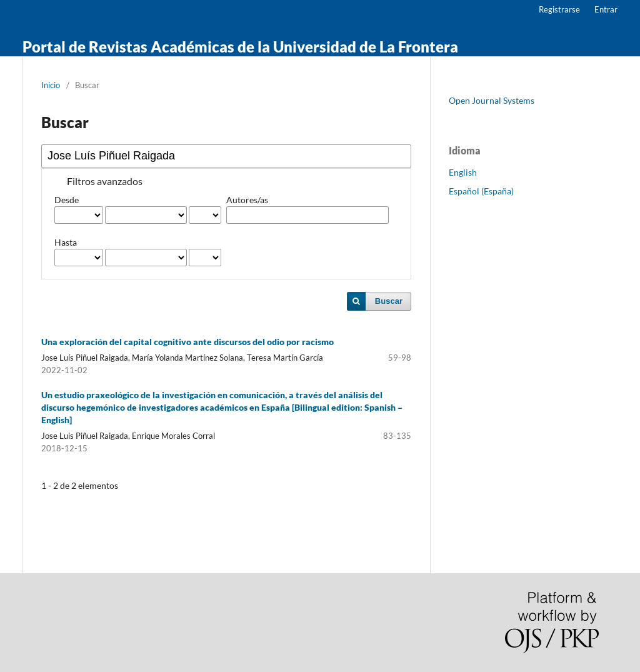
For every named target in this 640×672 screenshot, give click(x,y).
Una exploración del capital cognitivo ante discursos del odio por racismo (187, 342)
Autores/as (247, 200)
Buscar (389, 301)
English (463, 172)
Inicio (51, 85)
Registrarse (559, 9)
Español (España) (481, 191)
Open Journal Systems (492, 100)
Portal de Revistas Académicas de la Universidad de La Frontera (240, 47)
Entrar (606, 9)
